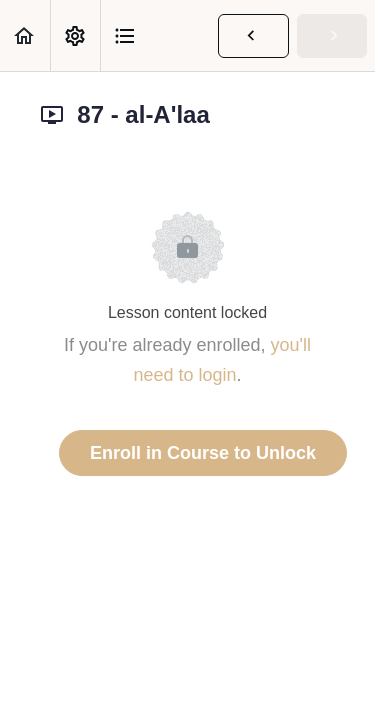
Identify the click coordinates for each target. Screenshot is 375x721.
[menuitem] (75, 35)
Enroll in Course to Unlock (203, 453)
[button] (25, 35)
